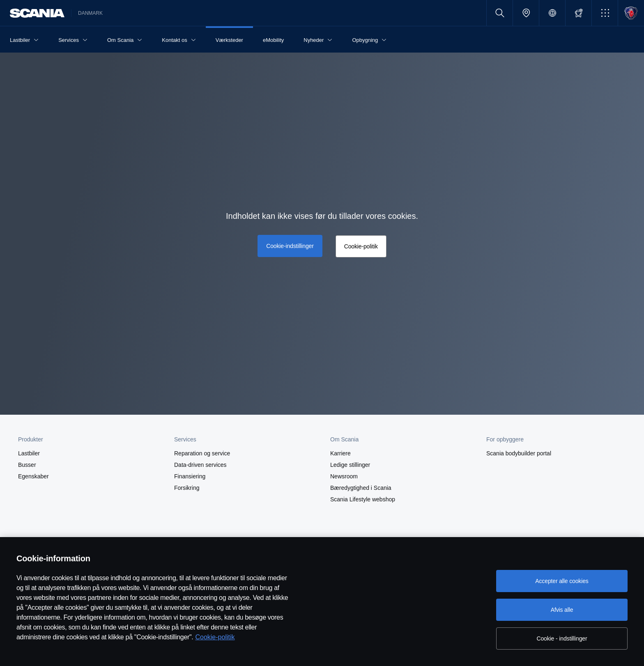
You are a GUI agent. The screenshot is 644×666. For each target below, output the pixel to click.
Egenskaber (33, 476)
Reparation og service (202, 453)
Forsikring (187, 488)
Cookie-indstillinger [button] (290, 246)
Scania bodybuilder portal (519, 453)
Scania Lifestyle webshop (363, 499)
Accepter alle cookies (562, 581)
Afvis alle (562, 610)
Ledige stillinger (350, 465)
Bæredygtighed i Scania (361, 488)
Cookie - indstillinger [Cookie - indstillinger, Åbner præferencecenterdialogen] (562, 638)
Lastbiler (29, 453)
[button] (605, 13)
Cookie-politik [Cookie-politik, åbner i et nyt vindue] (215, 637)
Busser (27, 465)
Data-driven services (200, 465)
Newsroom (344, 476)
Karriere (340, 453)
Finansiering (190, 476)
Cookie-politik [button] (361, 246)
